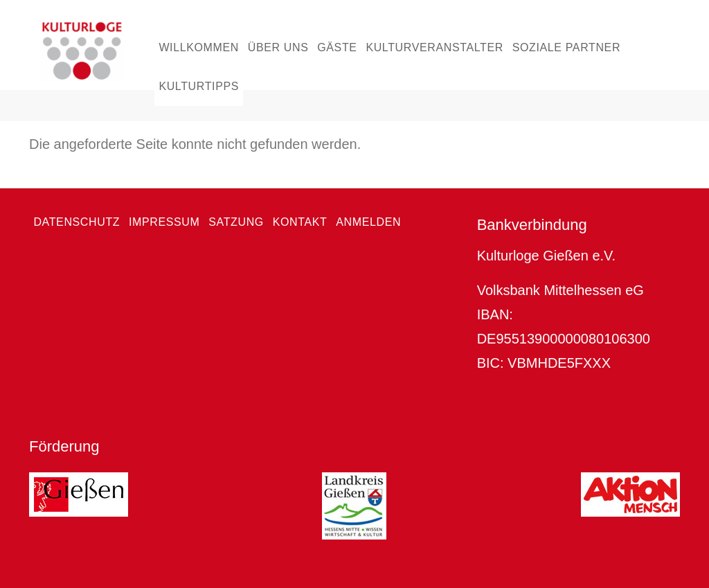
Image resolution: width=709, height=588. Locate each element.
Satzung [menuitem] (236, 222)
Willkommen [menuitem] (199, 47)
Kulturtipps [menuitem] (199, 86)
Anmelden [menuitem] (368, 222)
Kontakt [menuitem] (300, 222)
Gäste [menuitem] (337, 47)
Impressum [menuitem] (164, 222)
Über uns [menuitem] (278, 47)
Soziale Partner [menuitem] (566, 47)
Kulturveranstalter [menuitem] (434, 47)
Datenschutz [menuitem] (77, 222)
